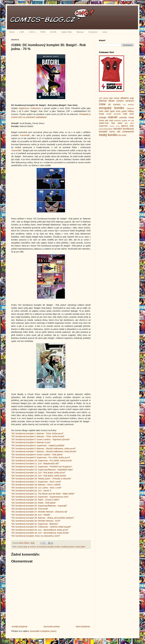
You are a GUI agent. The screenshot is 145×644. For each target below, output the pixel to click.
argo (132, 98)
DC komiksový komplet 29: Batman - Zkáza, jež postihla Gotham (43, 518)
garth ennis (115, 111)
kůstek (109, 114)
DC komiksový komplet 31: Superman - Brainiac (35, 524)
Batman (80, 32)
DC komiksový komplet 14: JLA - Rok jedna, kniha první (38, 473)
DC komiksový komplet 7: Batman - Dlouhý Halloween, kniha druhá (44, 451)
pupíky (124, 121)
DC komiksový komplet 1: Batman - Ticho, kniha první (37, 433)
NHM (43, 32)
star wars (129, 123)
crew (102, 104)
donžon (131, 105)
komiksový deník (68, 547)
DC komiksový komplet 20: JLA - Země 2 (31, 491)
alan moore (114, 98)
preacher (118, 121)
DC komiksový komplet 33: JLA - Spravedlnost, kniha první (40, 530)
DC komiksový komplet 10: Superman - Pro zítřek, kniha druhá (42, 461)
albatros (125, 98)
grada (124, 111)
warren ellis (115, 132)
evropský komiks (112, 108)
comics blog (22, 547)
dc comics (32, 547)
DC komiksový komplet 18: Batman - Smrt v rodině (36, 485)
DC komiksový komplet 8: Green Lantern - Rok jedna (37, 455)
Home (12, 32)
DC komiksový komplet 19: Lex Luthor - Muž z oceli (36, 488)
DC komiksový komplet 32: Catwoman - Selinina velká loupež (41, 527)
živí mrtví (122, 135)
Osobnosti (93, 32)
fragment (130, 108)
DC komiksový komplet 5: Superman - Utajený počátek (38, 445)
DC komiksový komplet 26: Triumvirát (30, 509)
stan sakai (117, 123)
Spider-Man (67, 32)
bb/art (112, 101)
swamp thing (114, 126)
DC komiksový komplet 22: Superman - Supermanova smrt (40, 497)
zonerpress (128, 132)
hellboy (131, 111)
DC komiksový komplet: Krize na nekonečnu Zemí (36, 536)
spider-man (104, 123)
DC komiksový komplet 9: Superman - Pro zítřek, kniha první (41, 457)
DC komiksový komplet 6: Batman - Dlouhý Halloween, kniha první (43, 448)
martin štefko (80, 547)
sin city (131, 121)
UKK (22, 32)
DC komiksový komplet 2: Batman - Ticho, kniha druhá (38, 436)
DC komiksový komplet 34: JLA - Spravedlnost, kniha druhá (40, 533)
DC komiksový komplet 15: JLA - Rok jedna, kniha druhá (39, 476)
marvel (113, 117)
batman (103, 101)
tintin (132, 126)
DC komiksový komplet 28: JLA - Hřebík (31, 515)
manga (103, 117)
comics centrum (125, 101)
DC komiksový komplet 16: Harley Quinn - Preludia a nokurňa (41, 479)
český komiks (108, 135)
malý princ (128, 114)
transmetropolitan (106, 129)
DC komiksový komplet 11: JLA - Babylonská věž (35, 463)
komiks (58, 547)
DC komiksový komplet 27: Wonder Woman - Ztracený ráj (39, 512)
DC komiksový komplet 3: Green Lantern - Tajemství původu (40, 439)
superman (103, 126)
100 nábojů (104, 98)
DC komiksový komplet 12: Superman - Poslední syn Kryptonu (41, 467)
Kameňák (25, 135)
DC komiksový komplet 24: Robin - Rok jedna (33, 503)
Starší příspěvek (83, 627)
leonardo (117, 114)
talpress (125, 126)
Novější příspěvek (20, 627)
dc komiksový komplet (45, 547)
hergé (101, 114)
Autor (105, 32)
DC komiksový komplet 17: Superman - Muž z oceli (36, 482)
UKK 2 (32, 32)
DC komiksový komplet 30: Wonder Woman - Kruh (36, 521)
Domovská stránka (52, 627)
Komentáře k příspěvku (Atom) (43, 631)
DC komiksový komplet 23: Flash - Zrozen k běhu (35, 500)
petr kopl (109, 120)
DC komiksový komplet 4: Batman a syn (31, 442)
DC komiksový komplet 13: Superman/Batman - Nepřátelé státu (42, 470)
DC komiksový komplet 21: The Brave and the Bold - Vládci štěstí (43, 494)
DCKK (53, 32)
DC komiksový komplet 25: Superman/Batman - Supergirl (39, 506)
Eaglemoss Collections (30, 108)
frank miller (104, 111)
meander (123, 117)
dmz (124, 105)
